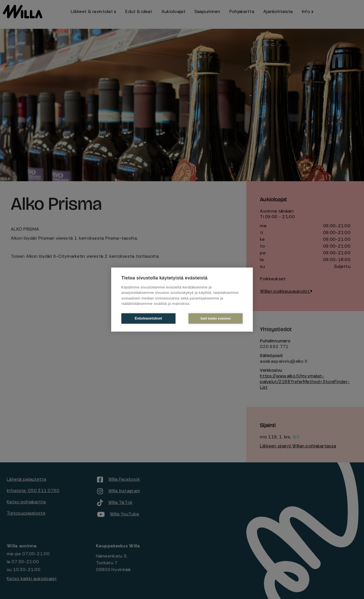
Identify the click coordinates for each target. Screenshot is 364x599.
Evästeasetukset (148, 318)
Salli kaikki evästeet (216, 318)
